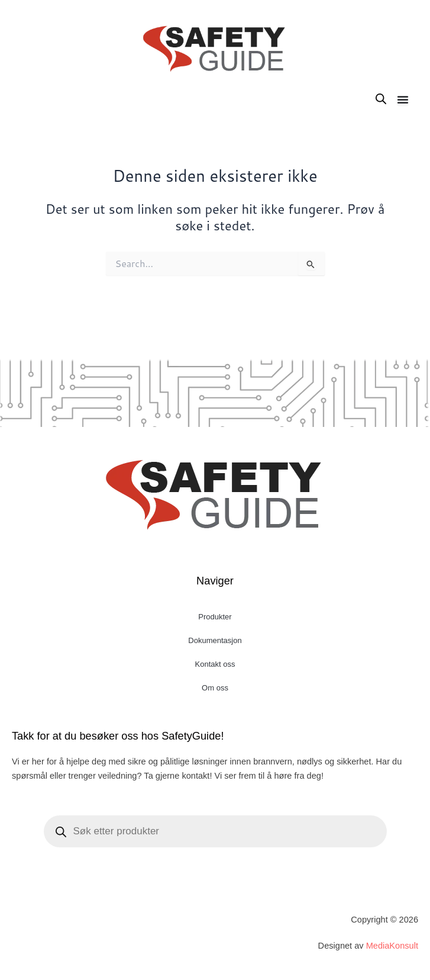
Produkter (215, 617)
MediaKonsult (392, 946)
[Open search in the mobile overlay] (381, 99)
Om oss (215, 688)
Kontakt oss (215, 664)
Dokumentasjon (215, 640)
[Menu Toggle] (403, 99)
